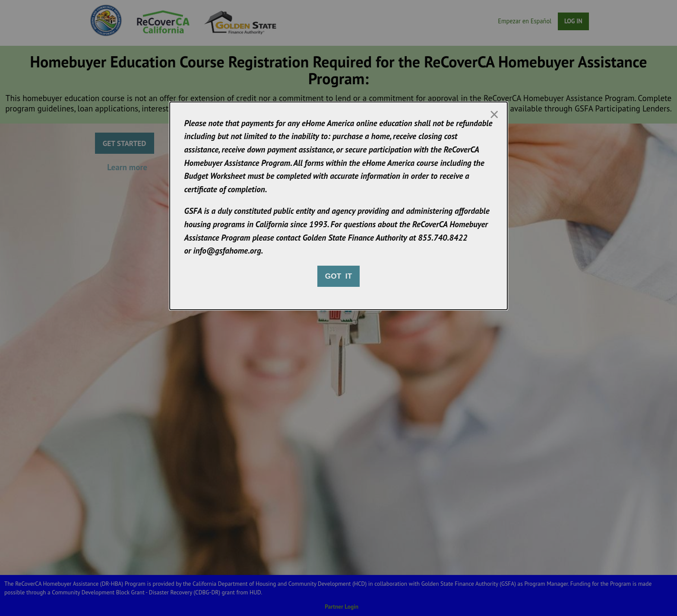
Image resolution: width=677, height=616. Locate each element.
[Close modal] (494, 114)
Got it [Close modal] (338, 276)
